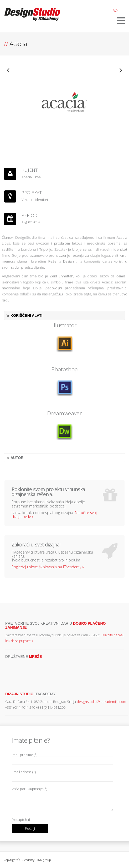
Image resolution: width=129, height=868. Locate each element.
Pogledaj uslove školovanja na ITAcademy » (48, 567)
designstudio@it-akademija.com (101, 702)
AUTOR (17, 458)
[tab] (64, 315)
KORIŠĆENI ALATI (26, 315)
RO (115, 11)
